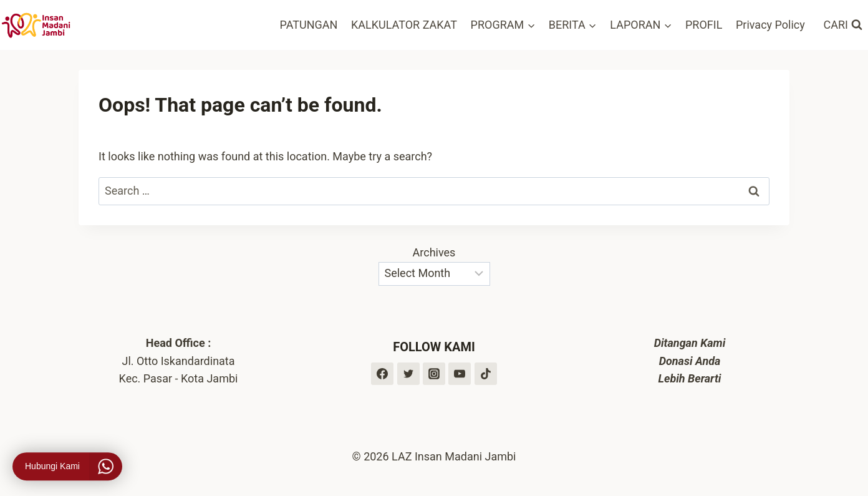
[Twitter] (408, 374)
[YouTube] (460, 374)
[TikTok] (486, 374)
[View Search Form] (843, 25)
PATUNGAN (309, 25)
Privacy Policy (770, 25)
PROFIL (704, 25)
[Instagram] (434, 374)
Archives (434, 252)
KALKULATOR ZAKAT (404, 25)
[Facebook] (382, 374)
